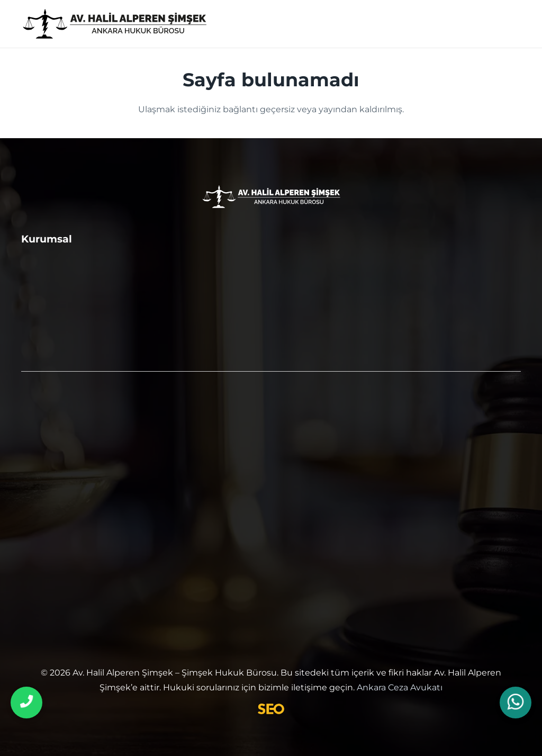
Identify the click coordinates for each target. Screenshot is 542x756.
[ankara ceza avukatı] (115, 24)
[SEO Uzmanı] (271, 709)
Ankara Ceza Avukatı (400, 687)
